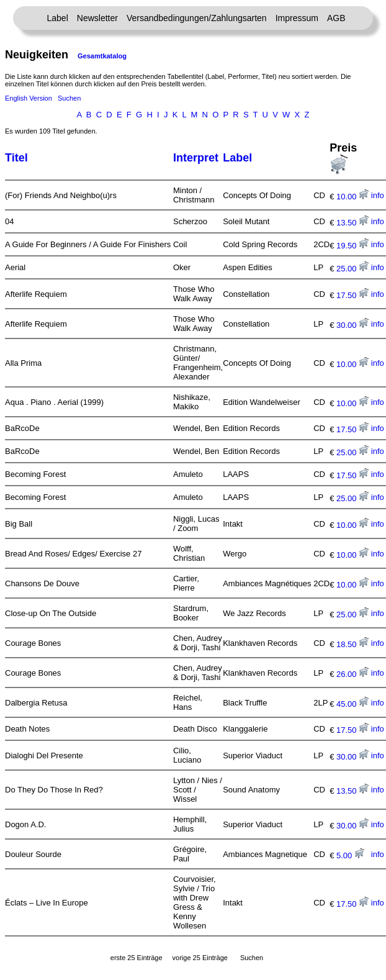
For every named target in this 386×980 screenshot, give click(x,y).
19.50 (352, 246)
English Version (29, 98)
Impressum (297, 18)
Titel (16, 158)
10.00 (352, 197)
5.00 (350, 855)
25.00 (352, 269)
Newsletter (97, 18)
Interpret (196, 158)
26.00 (352, 674)
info (378, 195)
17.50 (352, 295)
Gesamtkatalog (102, 56)
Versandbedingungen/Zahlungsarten (197, 18)
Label (58, 18)
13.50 (352, 223)
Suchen (69, 98)
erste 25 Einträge (137, 958)
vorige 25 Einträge (200, 958)
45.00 (352, 704)
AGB (336, 18)
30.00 (352, 325)
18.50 (352, 644)
